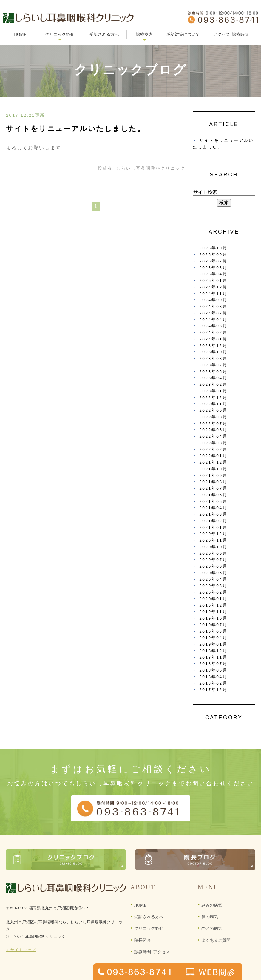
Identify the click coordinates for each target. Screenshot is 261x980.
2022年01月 (213, 456)
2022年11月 (213, 404)
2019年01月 (213, 644)
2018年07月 (213, 664)
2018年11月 (213, 657)
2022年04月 (213, 436)
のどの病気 (212, 928)
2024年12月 (213, 287)
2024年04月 (213, 320)
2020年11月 (213, 540)
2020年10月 (213, 547)
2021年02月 (213, 521)
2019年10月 (213, 618)
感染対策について (183, 34)
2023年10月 (213, 352)
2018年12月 (213, 651)
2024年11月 (213, 294)
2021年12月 (213, 462)
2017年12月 (213, 690)
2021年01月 (213, 527)
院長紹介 (143, 940)
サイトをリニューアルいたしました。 (76, 129)
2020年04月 (213, 579)
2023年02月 (213, 384)
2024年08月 (213, 307)
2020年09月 (213, 553)
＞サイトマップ (21, 950)
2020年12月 (213, 534)
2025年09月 (213, 255)
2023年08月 (213, 358)
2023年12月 (213, 346)
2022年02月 (213, 450)
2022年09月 (213, 410)
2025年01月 (213, 281)
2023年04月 (213, 378)
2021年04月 (213, 508)
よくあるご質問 (216, 940)
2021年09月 (213, 476)
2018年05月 (213, 670)
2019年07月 (213, 625)
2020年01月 (213, 599)
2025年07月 (213, 261)
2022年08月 (213, 417)
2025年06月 (213, 268)
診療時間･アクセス (152, 952)
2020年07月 (213, 560)
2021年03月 (213, 514)
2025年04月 (213, 274)
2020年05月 (213, 573)
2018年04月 (213, 677)
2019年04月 (213, 638)
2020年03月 (213, 586)
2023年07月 (213, 365)
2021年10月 (213, 469)
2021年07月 (213, 488)
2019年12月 (213, 605)
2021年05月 (213, 501)
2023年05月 (213, 372)
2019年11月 (213, 612)
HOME (20, 34)
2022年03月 (213, 443)
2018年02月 (213, 683)
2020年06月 (213, 566)
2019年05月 (213, 631)
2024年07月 (213, 313)
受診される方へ (104, 34)
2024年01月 (213, 339)
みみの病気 (212, 905)
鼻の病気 (210, 917)
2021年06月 (213, 495)
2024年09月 (213, 300)
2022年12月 (213, 398)
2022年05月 (213, 430)
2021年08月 (213, 482)
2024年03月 (213, 326)
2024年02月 (213, 332)
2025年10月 (213, 248)
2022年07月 (213, 424)
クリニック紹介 (149, 928)
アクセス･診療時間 (231, 34)
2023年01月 (213, 391)
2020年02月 (213, 592)
